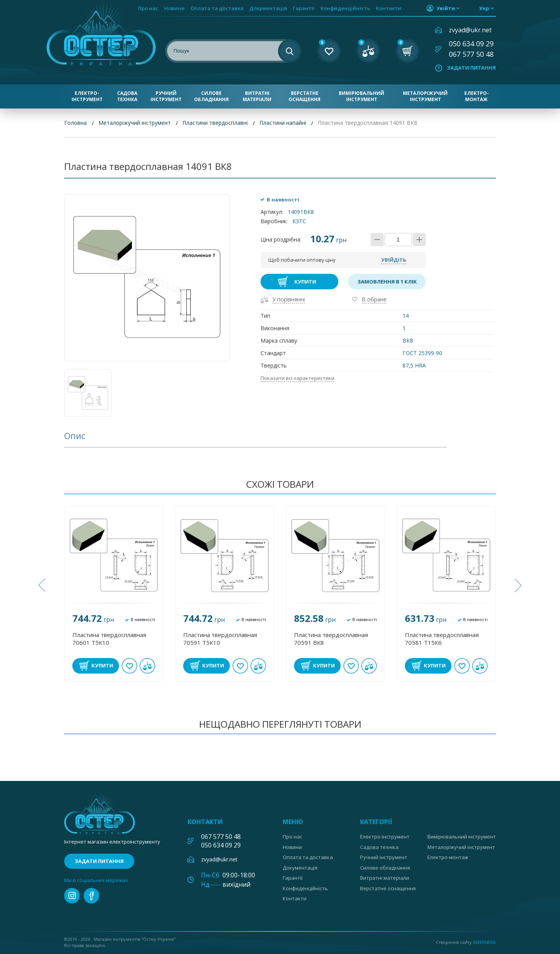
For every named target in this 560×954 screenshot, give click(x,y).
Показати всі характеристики (297, 378)
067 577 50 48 (471, 54)
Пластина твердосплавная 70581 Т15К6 (442, 639)
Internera (484, 942)
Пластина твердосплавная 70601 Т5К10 (109, 639)
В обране (374, 299)
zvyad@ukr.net (470, 30)
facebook (91, 896)
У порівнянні (289, 299)
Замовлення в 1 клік (387, 282)
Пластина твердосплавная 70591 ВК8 (331, 639)
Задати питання (471, 68)
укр (484, 8)
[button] (43, 585)
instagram (72, 896)
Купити (305, 282)
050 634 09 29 (471, 44)
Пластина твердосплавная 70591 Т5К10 (220, 639)
